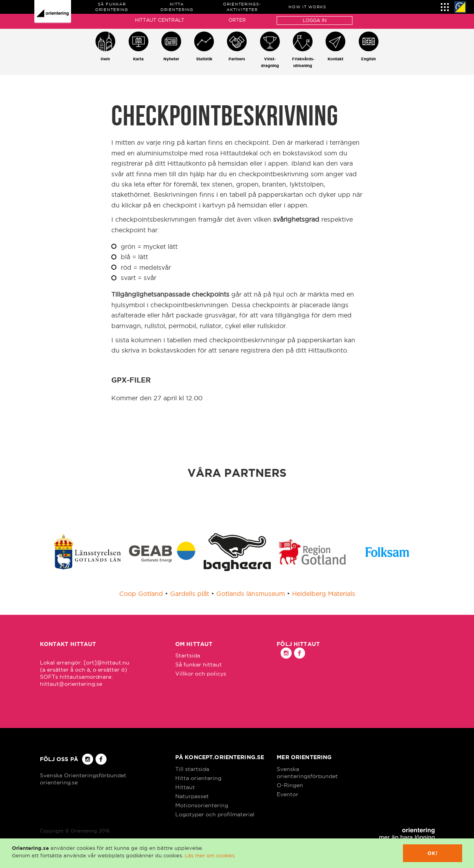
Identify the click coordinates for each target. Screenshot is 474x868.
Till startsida (192, 769)
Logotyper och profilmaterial (215, 814)
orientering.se (59, 782)
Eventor (288, 794)
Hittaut (185, 787)
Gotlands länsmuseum (251, 594)
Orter (237, 20)
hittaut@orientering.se (71, 684)
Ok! (433, 853)
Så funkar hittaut (199, 665)
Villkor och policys (201, 674)
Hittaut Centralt (160, 20)
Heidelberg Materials (324, 594)
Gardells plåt (190, 594)
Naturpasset (192, 796)
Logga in (315, 20)
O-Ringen (290, 785)
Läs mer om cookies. (210, 855)
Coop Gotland (141, 594)
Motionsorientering (202, 805)
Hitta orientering (198, 778)
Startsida (188, 655)
